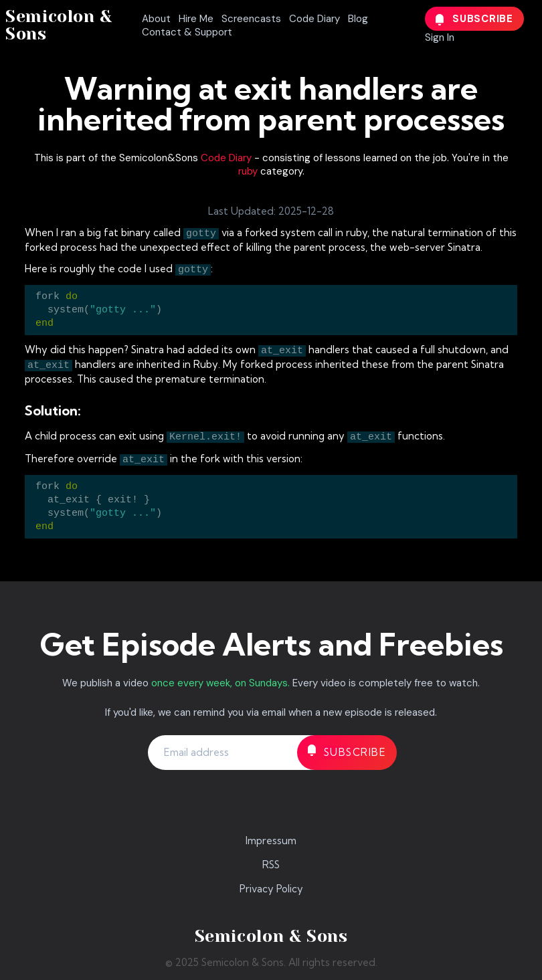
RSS (271, 865)
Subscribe (474, 19)
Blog (358, 19)
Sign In (440, 37)
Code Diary (314, 19)
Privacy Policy (271, 889)
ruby (248, 171)
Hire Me (196, 19)
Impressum (271, 841)
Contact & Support (187, 32)
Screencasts (251, 19)
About (156, 19)
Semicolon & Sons (59, 25)
